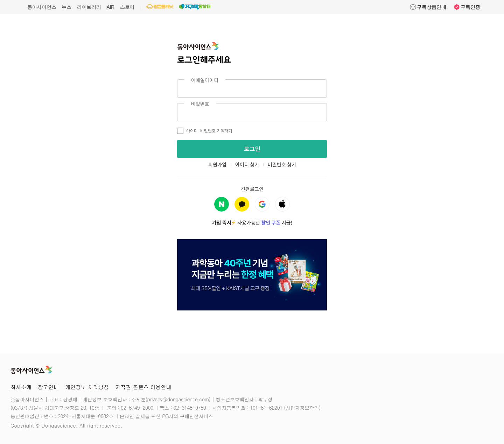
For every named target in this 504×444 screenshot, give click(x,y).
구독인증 (467, 7)
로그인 (252, 149)
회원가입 (217, 164)
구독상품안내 (428, 7)
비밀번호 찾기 (282, 164)
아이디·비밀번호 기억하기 (205, 131)
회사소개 (21, 387)
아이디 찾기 (247, 164)
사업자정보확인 (302, 408)
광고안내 (48, 387)
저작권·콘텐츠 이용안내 (143, 387)
